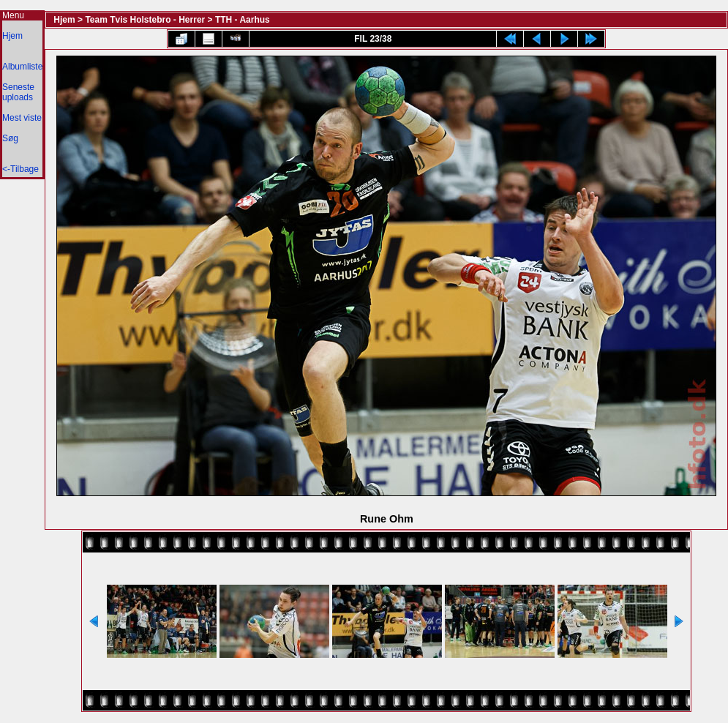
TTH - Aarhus (243, 20)
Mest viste (22, 118)
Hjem (12, 36)
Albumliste (22, 67)
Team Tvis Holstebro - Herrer (145, 20)
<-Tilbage (20, 169)
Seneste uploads (18, 92)
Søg (10, 138)
